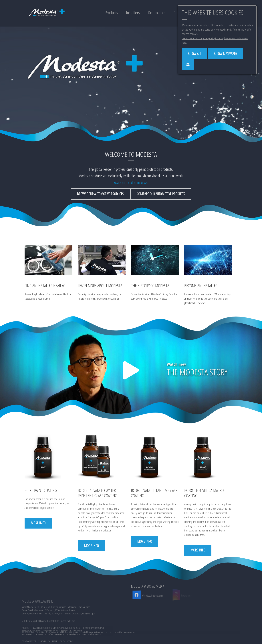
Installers (133, 13)
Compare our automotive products (161, 194)
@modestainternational (149, 595)
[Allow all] (194, 54)
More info (38, 523)
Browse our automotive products (100, 194)
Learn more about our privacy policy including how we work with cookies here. (215, 40)
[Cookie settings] (188, 65)
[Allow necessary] (225, 54)
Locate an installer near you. (131, 182)
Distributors (157, 13)
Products (111, 13)
